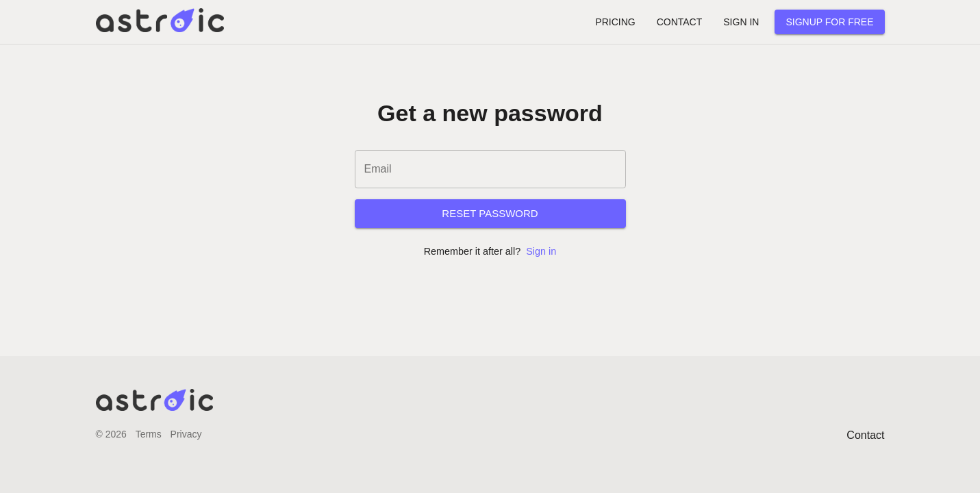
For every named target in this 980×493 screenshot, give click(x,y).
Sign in (541, 251)
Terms (149, 434)
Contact (865, 435)
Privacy (186, 434)
